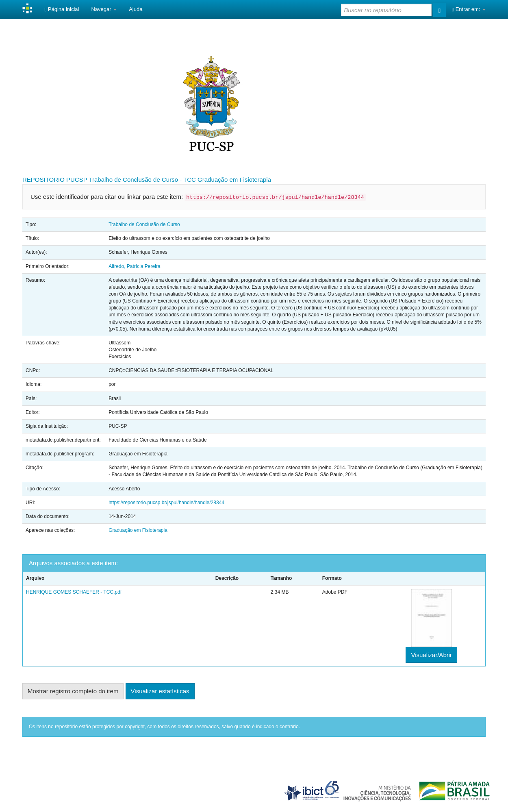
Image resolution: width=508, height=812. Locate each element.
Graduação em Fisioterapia (234, 180)
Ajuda (136, 9)
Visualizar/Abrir (431, 655)
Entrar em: (469, 9)
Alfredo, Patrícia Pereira (134, 266)
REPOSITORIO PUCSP (55, 180)
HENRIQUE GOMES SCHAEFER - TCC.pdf (74, 592)
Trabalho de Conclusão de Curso (144, 224)
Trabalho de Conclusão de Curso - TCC (142, 180)
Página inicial (62, 9)
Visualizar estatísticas (160, 691)
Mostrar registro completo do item (73, 691)
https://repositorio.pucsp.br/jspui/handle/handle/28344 (166, 503)
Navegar (104, 9)
